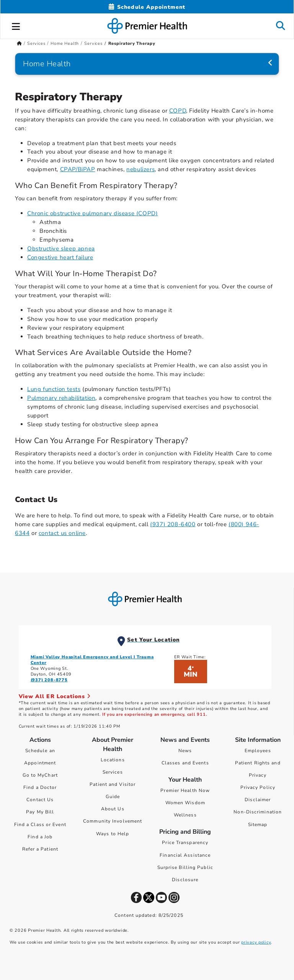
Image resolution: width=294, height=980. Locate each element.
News (185, 751)
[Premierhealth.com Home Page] (19, 43)
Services (113, 772)
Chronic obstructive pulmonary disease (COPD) (92, 213)
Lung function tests (54, 389)
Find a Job (40, 837)
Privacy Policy (258, 787)
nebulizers (140, 169)
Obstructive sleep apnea (61, 249)
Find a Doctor (40, 787)
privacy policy (256, 942)
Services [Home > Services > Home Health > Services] (93, 43)
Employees (258, 751)
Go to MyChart (40, 775)
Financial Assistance (185, 855)
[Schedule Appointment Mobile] (147, 7)
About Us (113, 809)
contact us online (62, 533)
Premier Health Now (185, 790)
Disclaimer (258, 800)
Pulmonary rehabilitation (61, 398)
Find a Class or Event (40, 825)
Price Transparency (185, 843)
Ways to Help (113, 834)
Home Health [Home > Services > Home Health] (65, 43)
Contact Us (40, 800)
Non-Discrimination (258, 812)
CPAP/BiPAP (78, 169)
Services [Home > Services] (36, 43)
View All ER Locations (55, 696)
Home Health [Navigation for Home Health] (47, 64)
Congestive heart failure (60, 257)
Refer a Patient (40, 849)
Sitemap (258, 825)
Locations (113, 760)
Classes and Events (185, 763)
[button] (16, 25)
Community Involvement (113, 821)
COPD (178, 111)
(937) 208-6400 (173, 524)
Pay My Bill (40, 812)
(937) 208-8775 (49, 680)
